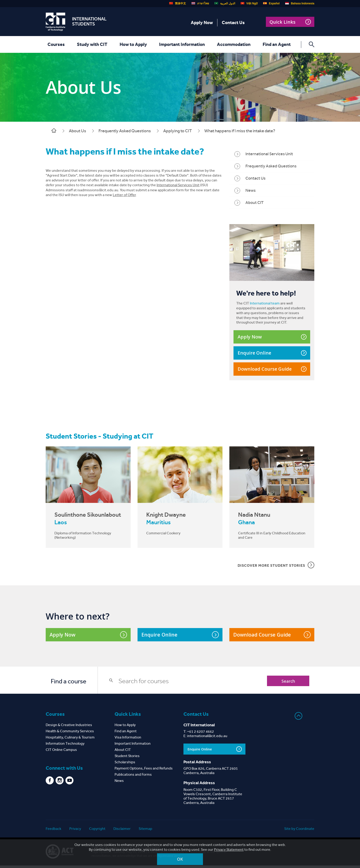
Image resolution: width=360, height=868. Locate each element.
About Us (77, 131)
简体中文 (178, 3)
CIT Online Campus (61, 752)
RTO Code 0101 (147, 850)
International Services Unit (178, 186)
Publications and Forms (133, 777)
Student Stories (127, 758)
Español (271, 3)
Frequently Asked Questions (125, 131)
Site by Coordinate (299, 831)
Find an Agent (276, 44)
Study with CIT (91, 44)
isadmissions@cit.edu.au (98, 191)
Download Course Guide (272, 370)
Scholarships (125, 765)
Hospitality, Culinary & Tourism (70, 740)
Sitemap (145, 831)
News (250, 191)
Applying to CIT (178, 131)
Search (286, 683)
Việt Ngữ (249, 3)
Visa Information (128, 740)
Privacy (75, 831)
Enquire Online (272, 354)
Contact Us (233, 23)
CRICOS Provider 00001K (112, 850)
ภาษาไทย (200, 3)
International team (265, 304)
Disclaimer (122, 831)
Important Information (181, 44)
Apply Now (202, 23)
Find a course (69, 684)
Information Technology (65, 746)
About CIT (255, 203)
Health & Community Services (70, 734)
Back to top (299, 719)
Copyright (97, 831)
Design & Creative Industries (69, 727)
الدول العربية (225, 3)
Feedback (53, 831)
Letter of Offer (124, 196)
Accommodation (233, 44)
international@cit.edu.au (207, 738)
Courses (55, 44)
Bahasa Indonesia (300, 3)
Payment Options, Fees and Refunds (144, 771)
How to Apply (133, 44)
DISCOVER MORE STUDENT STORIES (276, 567)
